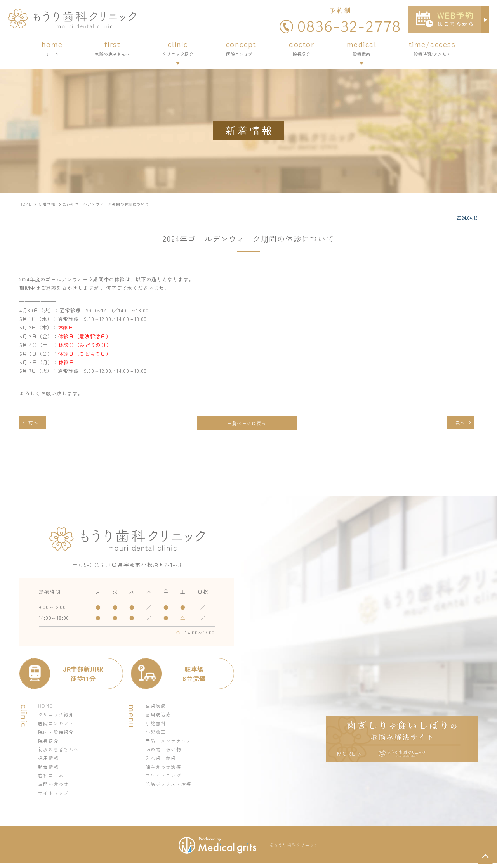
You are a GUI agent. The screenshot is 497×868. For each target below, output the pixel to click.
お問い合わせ (55, 788)
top (485, 856)
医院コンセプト (57, 725)
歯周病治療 (159, 716)
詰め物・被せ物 (165, 752)
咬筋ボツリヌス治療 (171, 788)
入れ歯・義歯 (162, 761)
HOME (46, 708)
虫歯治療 (157, 708)
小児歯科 (157, 725)
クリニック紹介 (57, 716)
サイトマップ (55, 797)
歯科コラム (52, 779)
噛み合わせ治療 (165, 770)
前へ (35, 423)
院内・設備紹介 (57, 734)
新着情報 (49, 770)
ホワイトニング (165, 779)
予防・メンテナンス (171, 743)
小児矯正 (157, 734)
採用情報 (49, 761)
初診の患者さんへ (60, 752)
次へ (458, 423)
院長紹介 (49, 743)
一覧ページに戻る (246, 424)
